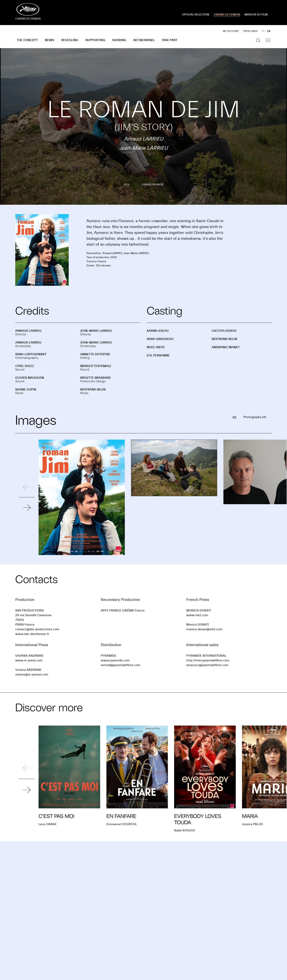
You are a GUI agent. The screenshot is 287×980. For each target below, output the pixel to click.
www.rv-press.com (29, 660)
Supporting (95, 40)
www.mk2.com (197, 615)
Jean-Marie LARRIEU (96, 331)
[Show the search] (258, 40)
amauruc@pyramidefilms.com (207, 665)
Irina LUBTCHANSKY (31, 354)
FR (263, 31)
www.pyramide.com (115, 660)
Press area (250, 31)
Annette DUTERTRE (95, 354)
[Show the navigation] (268, 40)
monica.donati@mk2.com (204, 629)
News (49, 40)
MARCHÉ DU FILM (256, 15)
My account (231, 31)
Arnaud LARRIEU (28, 331)
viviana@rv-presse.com (32, 674)
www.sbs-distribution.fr (32, 634)
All (234, 417)
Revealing (70, 40)
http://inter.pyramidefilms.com (208, 660)
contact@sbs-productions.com (37, 629)
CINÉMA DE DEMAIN (227, 15)
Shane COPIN (26, 389)
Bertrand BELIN (93, 389)
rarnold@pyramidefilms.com (121, 665)
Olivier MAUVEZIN (30, 378)
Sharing (119, 40)
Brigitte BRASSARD (95, 378)
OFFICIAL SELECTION (196, 15)
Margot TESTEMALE (96, 366)
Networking (144, 40)
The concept (27, 40)
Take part (170, 40)
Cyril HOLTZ (25, 366)
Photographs (255, 417)
